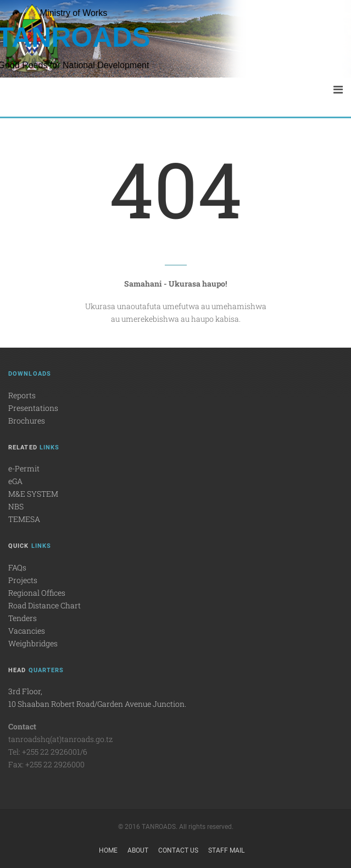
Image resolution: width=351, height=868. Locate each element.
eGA (15, 481)
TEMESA (24, 519)
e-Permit (24, 468)
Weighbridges (33, 643)
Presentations (33, 408)
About (138, 850)
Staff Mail (226, 850)
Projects (23, 580)
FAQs (17, 567)
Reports (22, 395)
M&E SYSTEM (33, 494)
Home (108, 850)
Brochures (27, 421)
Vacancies (27, 631)
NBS (16, 506)
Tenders (23, 618)
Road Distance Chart (44, 605)
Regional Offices (37, 593)
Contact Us (178, 850)
